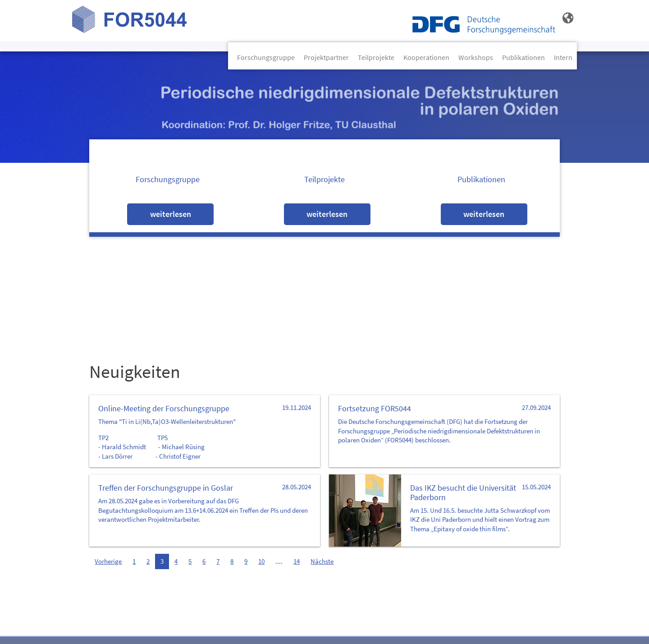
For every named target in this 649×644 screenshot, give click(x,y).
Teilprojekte (376, 57)
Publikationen (523, 57)
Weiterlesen (171, 214)
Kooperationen (426, 57)
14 (297, 561)
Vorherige (108, 561)
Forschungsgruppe (266, 57)
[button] (568, 18)
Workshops (476, 57)
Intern (563, 57)
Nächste (322, 561)
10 (261, 561)
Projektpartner (326, 57)
